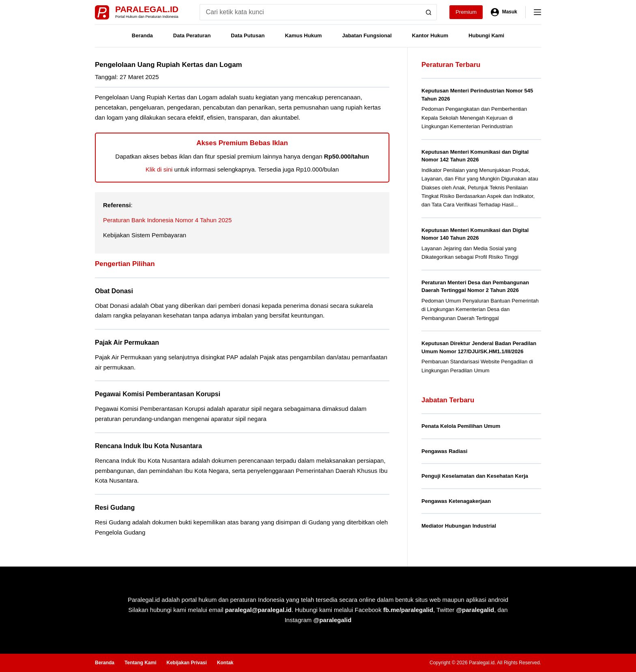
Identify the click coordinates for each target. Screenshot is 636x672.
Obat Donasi (114, 291)
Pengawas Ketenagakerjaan (456, 501)
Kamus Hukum (303, 35)
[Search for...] (310, 12)
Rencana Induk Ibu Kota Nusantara (148, 446)
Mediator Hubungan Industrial (459, 526)
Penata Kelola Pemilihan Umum (461, 426)
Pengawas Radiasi (444, 451)
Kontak (225, 663)
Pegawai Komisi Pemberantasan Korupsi (158, 394)
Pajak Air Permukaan (127, 342)
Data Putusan (248, 35)
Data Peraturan (192, 35)
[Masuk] (504, 12)
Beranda (142, 35)
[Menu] (537, 12)
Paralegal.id (147, 9)
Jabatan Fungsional (367, 35)
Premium (466, 12)
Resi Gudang (115, 508)
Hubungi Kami (486, 35)
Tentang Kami (140, 663)
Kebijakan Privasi (186, 663)
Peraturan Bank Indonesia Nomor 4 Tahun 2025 (167, 220)
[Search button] (429, 12)
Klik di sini (159, 169)
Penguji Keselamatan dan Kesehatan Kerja (475, 476)
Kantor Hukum (430, 35)
